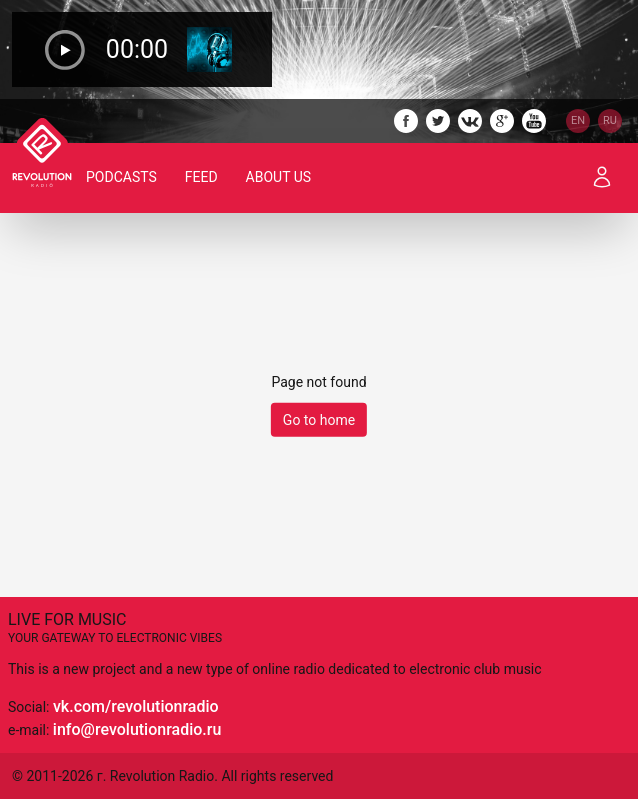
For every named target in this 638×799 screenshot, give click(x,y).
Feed (201, 177)
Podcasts (121, 177)
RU (610, 120)
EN (578, 120)
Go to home (319, 420)
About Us (279, 177)
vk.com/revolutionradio (136, 706)
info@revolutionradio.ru (137, 729)
